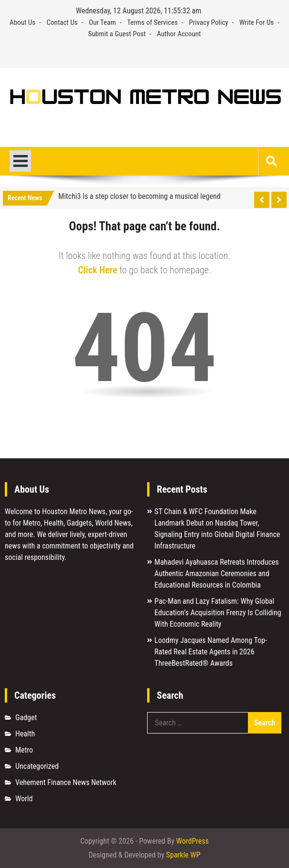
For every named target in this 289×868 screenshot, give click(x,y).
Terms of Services (152, 22)
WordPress (193, 841)
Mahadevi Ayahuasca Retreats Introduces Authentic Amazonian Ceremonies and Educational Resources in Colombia (216, 573)
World (24, 799)
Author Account (179, 34)
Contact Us (62, 22)
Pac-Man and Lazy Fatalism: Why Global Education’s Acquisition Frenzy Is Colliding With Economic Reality (218, 613)
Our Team (102, 22)
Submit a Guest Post (117, 34)
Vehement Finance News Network (66, 782)
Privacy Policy (208, 22)
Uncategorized (37, 766)
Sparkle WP (183, 855)
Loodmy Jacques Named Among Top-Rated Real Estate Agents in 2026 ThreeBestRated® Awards (210, 652)
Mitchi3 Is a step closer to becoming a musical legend (139, 196)
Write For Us (257, 22)
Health (25, 734)
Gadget (26, 718)
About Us (22, 22)
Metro (24, 750)
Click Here (97, 270)
